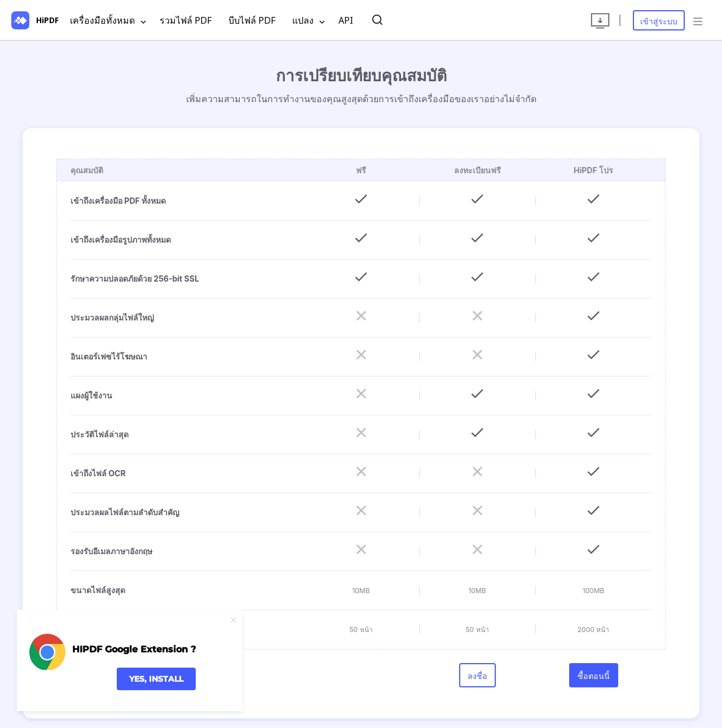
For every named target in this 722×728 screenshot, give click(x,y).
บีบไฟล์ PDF (252, 20)
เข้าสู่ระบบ (659, 21)
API (346, 20)
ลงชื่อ (477, 681)
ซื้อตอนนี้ (594, 681)
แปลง (309, 21)
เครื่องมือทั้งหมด (108, 21)
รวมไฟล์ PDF (186, 20)
